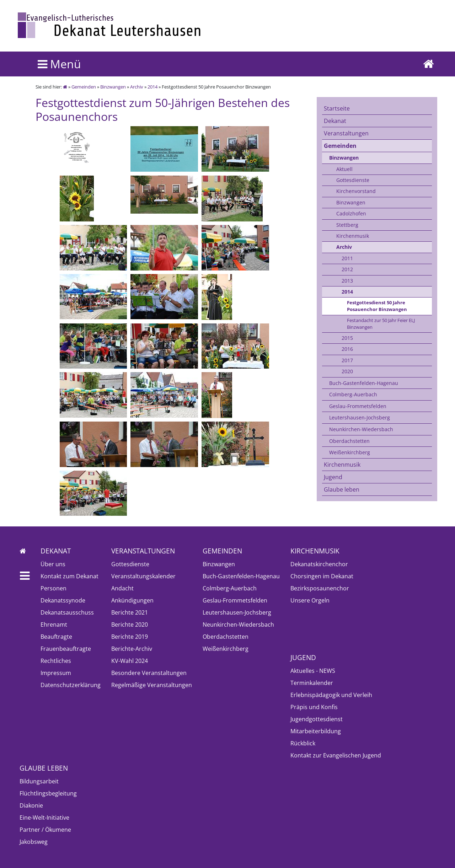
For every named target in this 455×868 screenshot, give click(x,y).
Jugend (333, 477)
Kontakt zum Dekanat (69, 576)
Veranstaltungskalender (143, 576)
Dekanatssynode (63, 600)
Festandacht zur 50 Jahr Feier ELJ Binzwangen (381, 324)
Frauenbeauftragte (66, 649)
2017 (347, 360)
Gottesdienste (353, 180)
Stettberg (347, 225)
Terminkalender (312, 683)
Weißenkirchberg (350, 452)
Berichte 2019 (130, 637)
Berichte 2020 (130, 625)
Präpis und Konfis (314, 707)
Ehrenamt (54, 625)
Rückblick (303, 743)
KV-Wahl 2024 (130, 661)
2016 (347, 349)
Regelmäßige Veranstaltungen (152, 685)
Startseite (337, 108)
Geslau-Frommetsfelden (358, 406)
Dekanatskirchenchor (319, 564)
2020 (347, 371)
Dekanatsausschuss (67, 612)
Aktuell (344, 169)
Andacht (122, 588)
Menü (59, 64)
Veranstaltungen (346, 133)
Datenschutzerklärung (71, 685)
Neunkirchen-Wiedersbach (361, 429)
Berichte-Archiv (132, 649)
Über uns (53, 564)
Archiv (137, 87)
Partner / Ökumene (45, 830)
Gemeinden (84, 87)
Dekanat (335, 121)
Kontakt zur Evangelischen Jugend (336, 755)
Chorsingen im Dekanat (322, 576)
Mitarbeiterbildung (316, 731)
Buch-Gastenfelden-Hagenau (364, 383)
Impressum (56, 673)
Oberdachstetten (349, 441)
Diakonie (31, 805)
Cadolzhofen (351, 213)
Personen (53, 588)
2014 (152, 87)
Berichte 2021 (130, 612)
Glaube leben (342, 489)
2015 (347, 338)
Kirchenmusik (353, 236)
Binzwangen (113, 87)
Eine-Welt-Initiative (44, 818)
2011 (347, 258)
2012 (347, 269)
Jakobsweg (34, 842)
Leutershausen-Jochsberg (360, 417)
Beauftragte (56, 637)
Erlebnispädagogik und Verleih (331, 695)
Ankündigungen (132, 600)
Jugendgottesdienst (317, 719)
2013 (347, 281)
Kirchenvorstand (356, 191)
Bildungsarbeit (39, 781)
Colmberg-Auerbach (353, 394)
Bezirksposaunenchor (320, 588)
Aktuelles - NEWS (313, 671)
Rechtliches (56, 661)
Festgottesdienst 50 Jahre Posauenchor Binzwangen (377, 306)
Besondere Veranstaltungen (149, 673)
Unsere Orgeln (310, 600)
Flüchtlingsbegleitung (48, 793)
